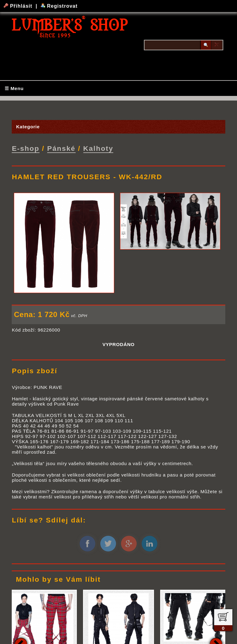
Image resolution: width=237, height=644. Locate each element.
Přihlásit (19, 6)
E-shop (25, 148)
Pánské (61, 148)
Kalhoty (98, 148)
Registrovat (59, 6)
